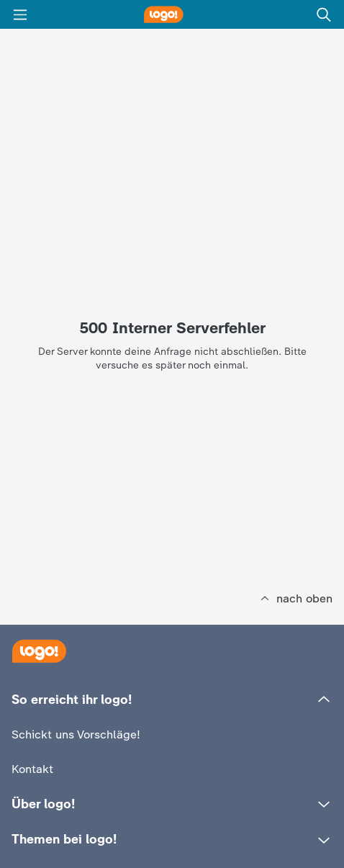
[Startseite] (39, 651)
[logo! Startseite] (172, 14)
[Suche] (324, 14)
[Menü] (20, 14)
